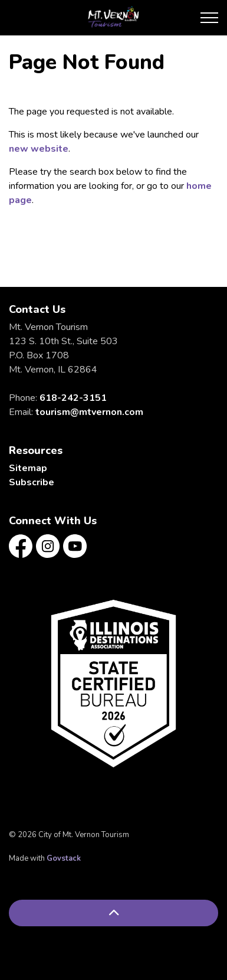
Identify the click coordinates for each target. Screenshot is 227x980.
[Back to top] (113, 913)
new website (39, 149)
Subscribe (32, 482)
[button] (113, 683)
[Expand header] (209, 18)
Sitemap (28, 468)
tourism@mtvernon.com (89, 412)
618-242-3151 (73, 398)
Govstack (64, 858)
